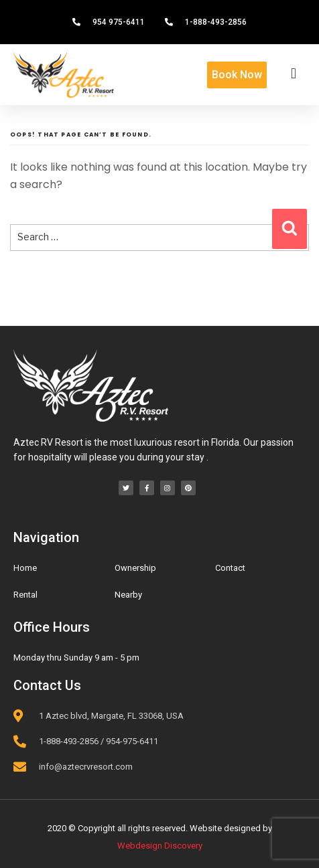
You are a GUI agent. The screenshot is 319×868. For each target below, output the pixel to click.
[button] (294, 73)
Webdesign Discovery (160, 846)
